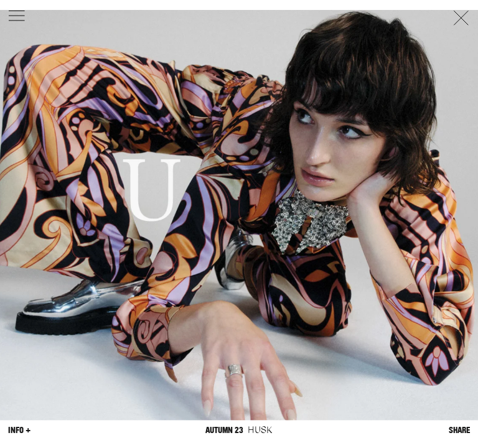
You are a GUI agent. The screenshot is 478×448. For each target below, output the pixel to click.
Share (459, 430)
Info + (19, 430)
